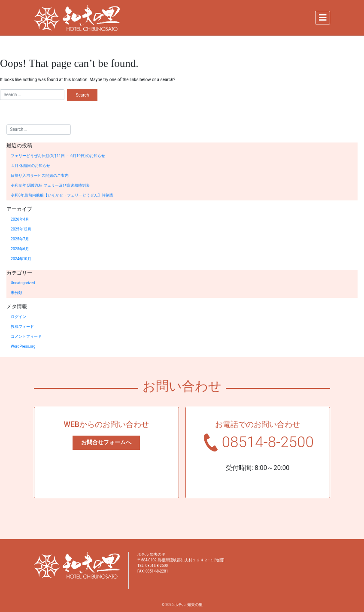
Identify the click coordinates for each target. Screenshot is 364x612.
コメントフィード (26, 336)
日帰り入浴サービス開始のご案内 (40, 176)
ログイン (18, 317)
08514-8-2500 (268, 442)
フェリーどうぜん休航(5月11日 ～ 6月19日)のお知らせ (58, 156)
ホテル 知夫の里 (188, 605)
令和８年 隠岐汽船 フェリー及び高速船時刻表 (50, 185)
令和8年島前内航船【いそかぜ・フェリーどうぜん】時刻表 (62, 195)
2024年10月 (21, 259)
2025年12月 (21, 229)
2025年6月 (20, 249)
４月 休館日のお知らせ (30, 166)
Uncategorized (23, 283)
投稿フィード (22, 327)
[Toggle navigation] (323, 18)
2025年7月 (20, 239)
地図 (219, 560)
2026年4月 (20, 219)
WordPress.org (23, 346)
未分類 (17, 293)
